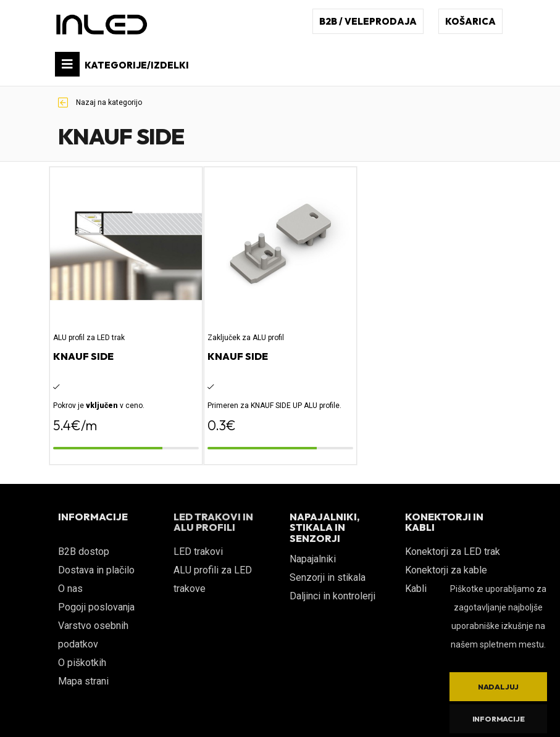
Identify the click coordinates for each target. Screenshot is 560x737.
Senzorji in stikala (328, 577)
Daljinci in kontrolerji (332, 596)
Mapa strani (83, 681)
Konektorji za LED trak (453, 552)
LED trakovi (198, 552)
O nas (70, 589)
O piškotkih (82, 663)
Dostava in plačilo (96, 570)
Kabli (416, 589)
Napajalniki (313, 559)
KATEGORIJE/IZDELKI (122, 64)
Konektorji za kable (446, 570)
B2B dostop (84, 552)
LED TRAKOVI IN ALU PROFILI (213, 522)
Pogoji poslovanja (96, 607)
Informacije (499, 719)
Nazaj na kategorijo (100, 102)
